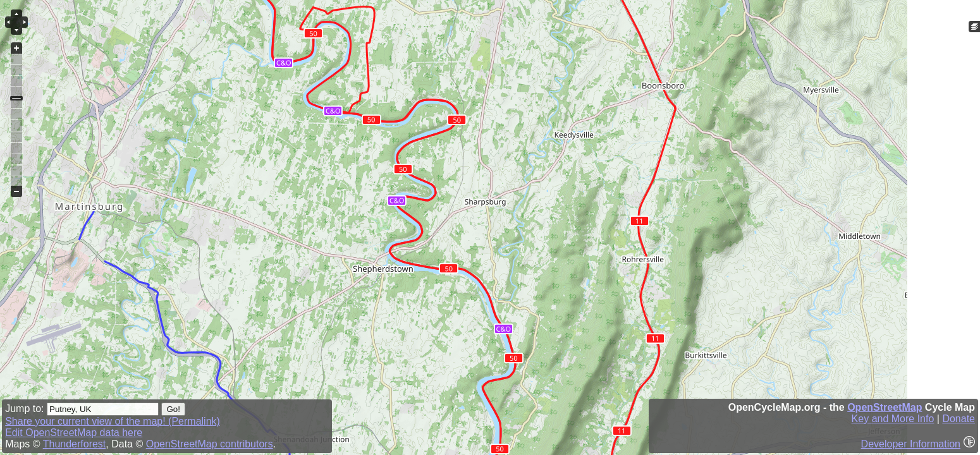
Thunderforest (75, 444)
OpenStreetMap (885, 407)
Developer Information (911, 444)
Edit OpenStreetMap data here (74, 433)
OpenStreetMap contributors (210, 444)
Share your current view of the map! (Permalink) (113, 421)
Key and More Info (893, 419)
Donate (959, 419)
